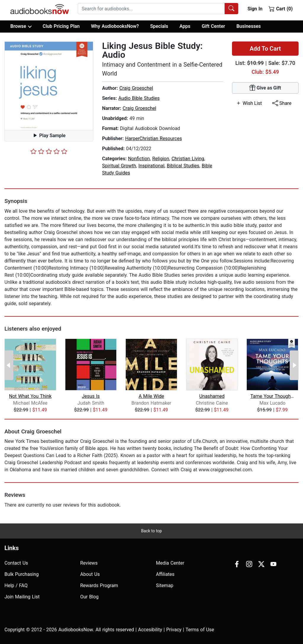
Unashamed (212, 396)
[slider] (49, 151)
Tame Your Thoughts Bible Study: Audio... (272, 396)
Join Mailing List (22, 597)
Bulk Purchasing (22, 574)
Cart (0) (281, 9)
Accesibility (150, 630)
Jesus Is (91, 396)
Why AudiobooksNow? (115, 26)
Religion (161, 159)
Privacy (174, 630)
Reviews (89, 563)
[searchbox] (151, 9)
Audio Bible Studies (139, 98)
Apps (185, 26)
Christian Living (188, 159)
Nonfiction (139, 159)
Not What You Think (30, 396)
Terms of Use (200, 630)
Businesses (249, 26)
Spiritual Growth (119, 166)
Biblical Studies (183, 166)
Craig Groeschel (136, 88)
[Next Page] (294, 365)
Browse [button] (21, 26)
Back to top (151, 531)
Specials (159, 26)
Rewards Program (99, 585)
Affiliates (165, 574)
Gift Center (213, 26)
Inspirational (151, 166)
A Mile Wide (151, 396)
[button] (49, 86)
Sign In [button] (255, 9)
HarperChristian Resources (154, 138)
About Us (90, 574)
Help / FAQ (16, 585)
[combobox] (158, 9)
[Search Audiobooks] (231, 9)
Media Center (170, 563)
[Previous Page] (9, 365)
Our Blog (89, 597)
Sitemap (165, 585)
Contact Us (16, 563)
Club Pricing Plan (61, 26)
